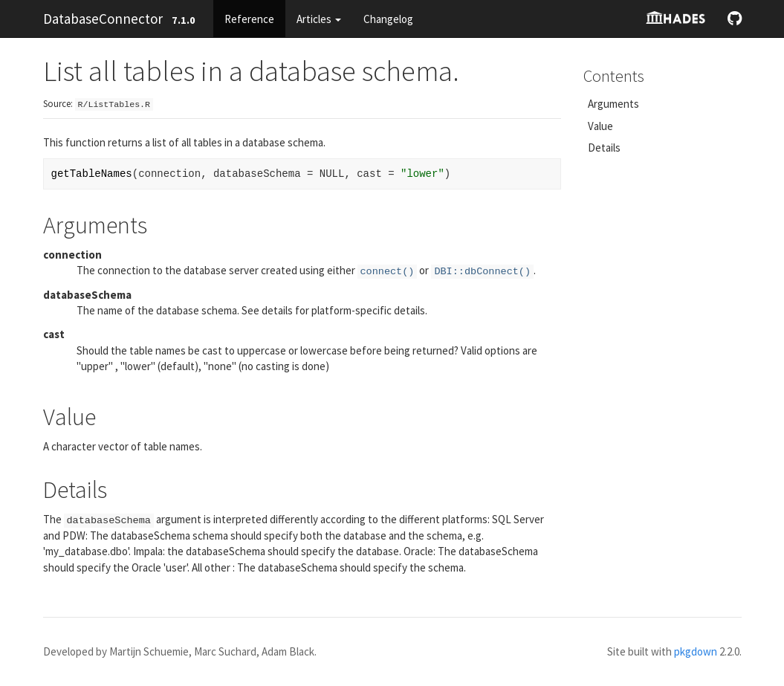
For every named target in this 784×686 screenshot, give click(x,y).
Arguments (613, 104)
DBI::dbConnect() (482, 272)
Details (604, 148)
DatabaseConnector (103, 19)
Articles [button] (319, 19)
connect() (388, 272)
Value (600, 126)
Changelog (388, 19)
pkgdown (696, 651)
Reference (249, 19)
